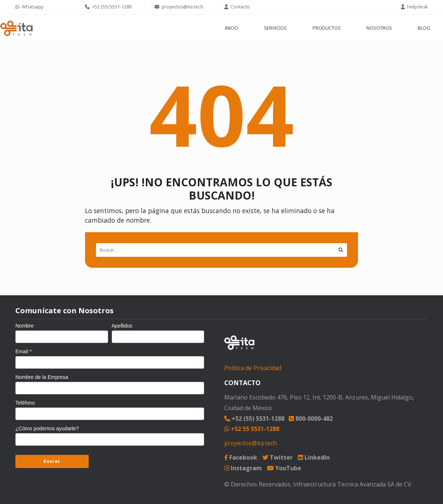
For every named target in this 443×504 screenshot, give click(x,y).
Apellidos (122, 326)
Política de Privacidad (253, 368)
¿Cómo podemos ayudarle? (47, 428)
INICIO (232, 28)
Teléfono (25, 403)
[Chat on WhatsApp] (47, 7)
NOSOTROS (379, 28)
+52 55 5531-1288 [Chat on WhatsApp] (252, 429)
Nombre (25, 326)
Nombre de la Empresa (42, 377)
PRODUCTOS (327, 28)
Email (23, 351)
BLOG (424, 28)
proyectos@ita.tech (250, 443)
